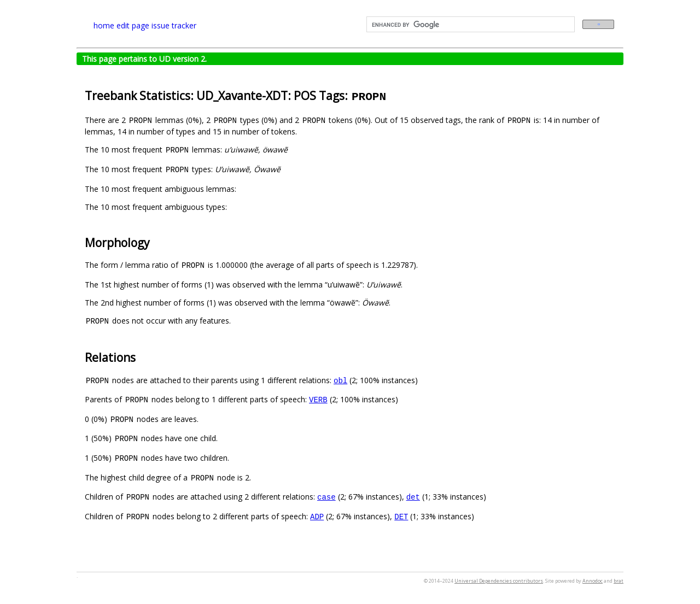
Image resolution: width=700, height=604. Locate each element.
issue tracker (174, 25)
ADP (317, 516)
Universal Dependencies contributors (499, 581)
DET (401, 516)
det (413, 497)
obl (340, 380)
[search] (469, 25)
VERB (318, 399)
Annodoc (593, 581)
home (104, 25)
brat (619, 581)
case (326, 497)
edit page (133, 25)
